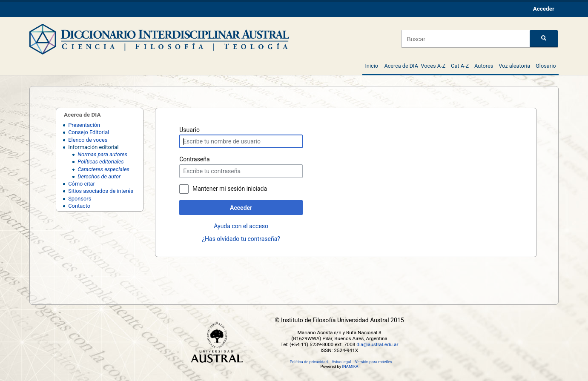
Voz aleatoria (514, 66)
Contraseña (195, 159)
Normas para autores (102, 154)
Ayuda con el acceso (241, 226)
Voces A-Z (433, 66)
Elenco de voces (88, 140)
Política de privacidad (308, 362)
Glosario (546, 66)
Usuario (189, 130)
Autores (484, 66)
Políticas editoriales (100, 162)
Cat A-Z (460, 66)
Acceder (241, 208)
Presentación (84, 125)
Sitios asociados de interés (101, 191)
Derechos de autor (99, 176)
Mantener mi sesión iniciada (230, 189)
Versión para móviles (374, 362)
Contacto (79, 206)
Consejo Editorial (89, 132)
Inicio (371, 66)
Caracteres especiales (103, 169)
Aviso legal (341, 362)
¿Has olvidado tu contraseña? (241, 239)
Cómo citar (82, 184)
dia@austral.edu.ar (377, 344)
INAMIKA (350, 366)
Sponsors (80, 199)
